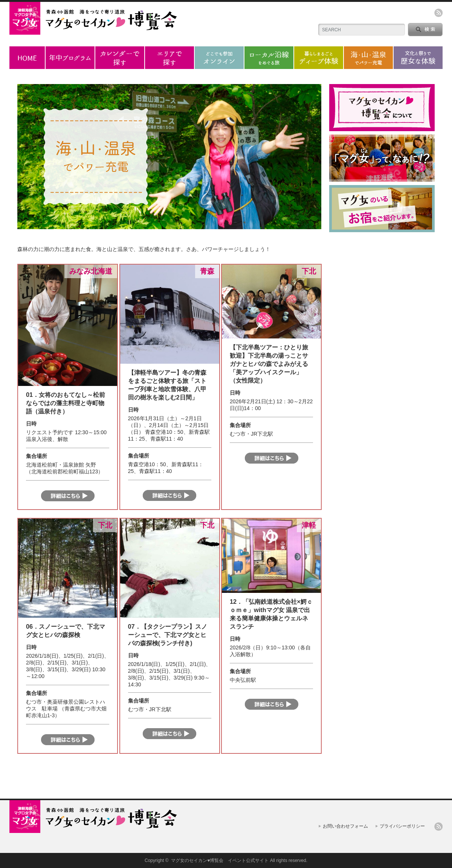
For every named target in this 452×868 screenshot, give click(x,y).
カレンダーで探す (120, 58)
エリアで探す (169, 58)
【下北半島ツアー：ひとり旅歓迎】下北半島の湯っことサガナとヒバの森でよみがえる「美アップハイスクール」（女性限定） (269, 364)
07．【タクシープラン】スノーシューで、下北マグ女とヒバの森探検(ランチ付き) (168, 635)
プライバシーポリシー (402, 826)
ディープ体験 (319, 58)
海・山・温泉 (368, 58)
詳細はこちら (68, 496)
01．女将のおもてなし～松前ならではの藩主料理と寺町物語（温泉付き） (66, 403)
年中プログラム (70, 58)
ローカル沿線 (269, 58)
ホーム (27, 58)
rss (438, 13)
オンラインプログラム (219, 58)
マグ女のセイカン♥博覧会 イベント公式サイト (220, 860)
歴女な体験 (418, 58)
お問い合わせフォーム (345, 826)
